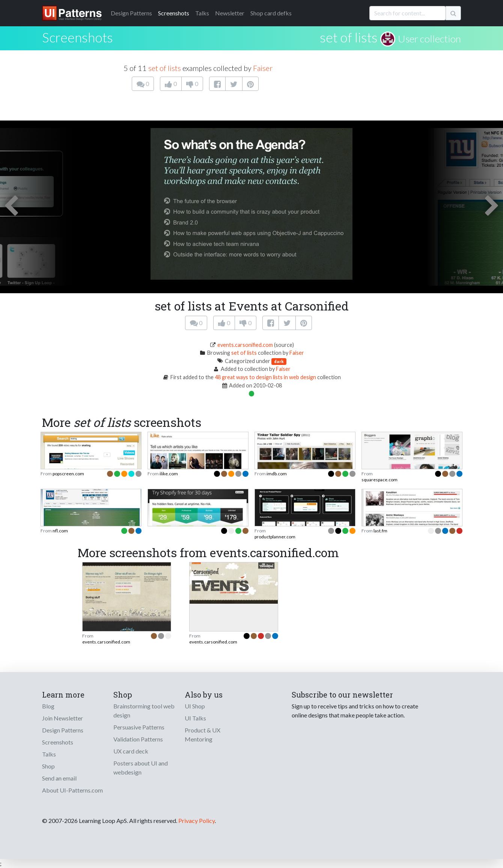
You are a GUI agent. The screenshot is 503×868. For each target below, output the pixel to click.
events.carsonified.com (245, 345)
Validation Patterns (138, 739)
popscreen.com (68, 474)
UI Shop (195, 706)
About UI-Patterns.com (72, 790)
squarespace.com (380, 480)
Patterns (131, 13)
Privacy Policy (197, 821)
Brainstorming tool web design (144, 711)
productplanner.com (275, 537)
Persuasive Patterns (139, 727)
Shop (48, 766)
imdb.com (277, 474)
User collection (429, 39)
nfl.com (60, 531)
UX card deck (131, 751)
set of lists (349, 37)
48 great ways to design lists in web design (265, 377)
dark (279, 361)
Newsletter (230, 13)
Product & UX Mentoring (203, 735)
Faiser (263, 68)
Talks (202, 13)
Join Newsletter (62, 718)
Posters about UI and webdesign (141, 768)
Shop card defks (271, 13)
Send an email (59, 778)
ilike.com (169, 474)
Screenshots (174, 13)
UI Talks (195, 718)
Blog (48, 706)
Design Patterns (63, 730)
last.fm (380, 531)
